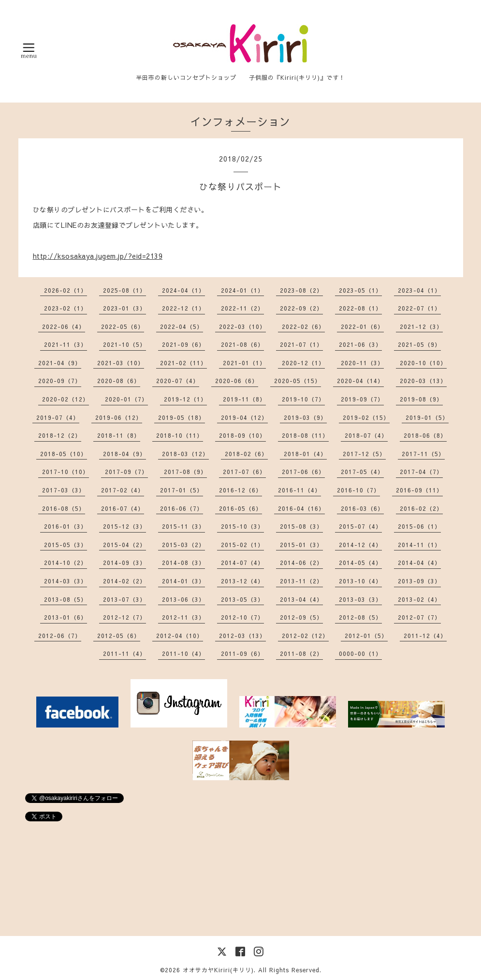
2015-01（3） (301, 545)
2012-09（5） (301, 617)
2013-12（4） (242, 581)
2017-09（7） (126, 472)
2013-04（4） (301, 599)
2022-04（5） (182, 327)
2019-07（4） (58, 417)
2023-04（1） (419, 290)
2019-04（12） (244, 417)
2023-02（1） (66, 308)
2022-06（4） (64, 327)
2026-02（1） (66, 290)
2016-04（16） (301, 508)
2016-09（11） (419, 490)
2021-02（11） (183, 363)
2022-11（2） (242, 308)
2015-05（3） (66, 545)
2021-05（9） (419, 344)
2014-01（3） (183, 581)
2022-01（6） (362, 327)
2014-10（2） (66, 563)
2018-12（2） (60, 435)
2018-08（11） (305, 435)
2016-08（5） (64, 508)
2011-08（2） (301, 653)
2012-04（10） (180, 636)
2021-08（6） (242, 344)
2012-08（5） (360, 617)
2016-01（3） (66, 526)
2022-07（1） (419, 308)
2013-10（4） (360, 581)
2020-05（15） (298, 381)
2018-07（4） (366, 435)
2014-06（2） (301, 563)
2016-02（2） (421, 508)
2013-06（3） (183, 599)
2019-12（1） (185, 399)
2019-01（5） (427, 417)
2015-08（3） (301, 526)
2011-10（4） (183, 653)
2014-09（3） (124, 563)
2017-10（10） (66, 472)
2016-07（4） (123, 508)
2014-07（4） (242, 563)
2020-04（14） (360, 381)
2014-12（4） (360, 545)
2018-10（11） (180, 435)
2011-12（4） (425, 636)
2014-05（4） (360, 563)
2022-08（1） (360, 308)
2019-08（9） (421, 399)
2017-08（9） (185, 472)
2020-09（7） (60, 381)
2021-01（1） (244, 363)
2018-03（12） (185, 454)
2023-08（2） (301, 290)
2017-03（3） (64, 490)
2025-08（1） (124, 290)
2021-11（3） (66, 344)
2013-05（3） (242, 599)
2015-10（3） (242, 526)
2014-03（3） (66, 581)
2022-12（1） (183, 308)
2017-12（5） (364, 454)
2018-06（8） (425, 435)
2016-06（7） (182, 508)
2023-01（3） (124, 308)
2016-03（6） (362, 508)
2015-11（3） (183, 526)
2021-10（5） (124, 344)
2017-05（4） (362, 472)
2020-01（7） (126, 399)
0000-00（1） (360, 653)
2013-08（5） (66, 599)
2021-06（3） (360, 344)
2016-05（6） (240, 508)
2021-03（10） (121, 363)
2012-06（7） (60, 636)
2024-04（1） (183, 290)
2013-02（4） (419, 599)
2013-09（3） (419, 581)
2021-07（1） (301, 344)
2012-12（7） (124, 617)
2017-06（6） (303, 472)
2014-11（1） (419, 545)
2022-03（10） (242, 327)
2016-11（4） (299, 490)
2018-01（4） (305, 454)
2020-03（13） (423, 381)
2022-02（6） (303, 327)
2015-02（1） (242, 545)
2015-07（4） (360, 526)
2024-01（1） (242, 290)
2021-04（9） (60, 363)
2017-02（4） (123, 490)
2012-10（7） (242, 617)
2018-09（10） (242, 435)
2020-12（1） (303, 363)
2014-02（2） (124, 581)
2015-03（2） (183, 545)
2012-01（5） (366, 636)
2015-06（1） (419, 526)
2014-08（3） (183, 563)
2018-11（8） (119, 435)
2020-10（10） (423, 363)
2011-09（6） (242, 653)
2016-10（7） (358, 490)
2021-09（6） (183, 344)
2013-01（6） (66, 617)
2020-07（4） (178, 381)
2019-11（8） (244, 399)
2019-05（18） (182, 417)
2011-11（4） (124, 653)
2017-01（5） (182, 490)
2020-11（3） (362, 363)
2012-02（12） (305, 636)
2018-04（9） (124, 454)
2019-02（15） (366, 417)
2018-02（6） (246, 454)
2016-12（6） (240, 490)
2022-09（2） (301, 308)
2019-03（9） (305, 417)
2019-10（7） (303, 399)
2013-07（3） (124, 599)
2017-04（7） (421, 472)
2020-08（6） (119, 381)
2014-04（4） (419, 563)
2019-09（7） (362, 399)
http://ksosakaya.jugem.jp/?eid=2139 (98, 256)
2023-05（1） (360, 290)
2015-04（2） (124, 545)
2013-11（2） (301, 581)
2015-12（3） (124, 526)
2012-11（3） (183, 617)
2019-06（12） (119, 417)
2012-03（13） (242, 636)
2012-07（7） (419, 617)
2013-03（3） (360, 599)
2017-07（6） (244, 472)
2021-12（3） (421, 327)
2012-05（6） (119, 636)
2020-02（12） (66, 399)
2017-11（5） (423, 454)
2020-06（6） (237, 381)
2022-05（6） (123, 327)
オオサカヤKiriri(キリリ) (218, 970)
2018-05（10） (64, 454)
